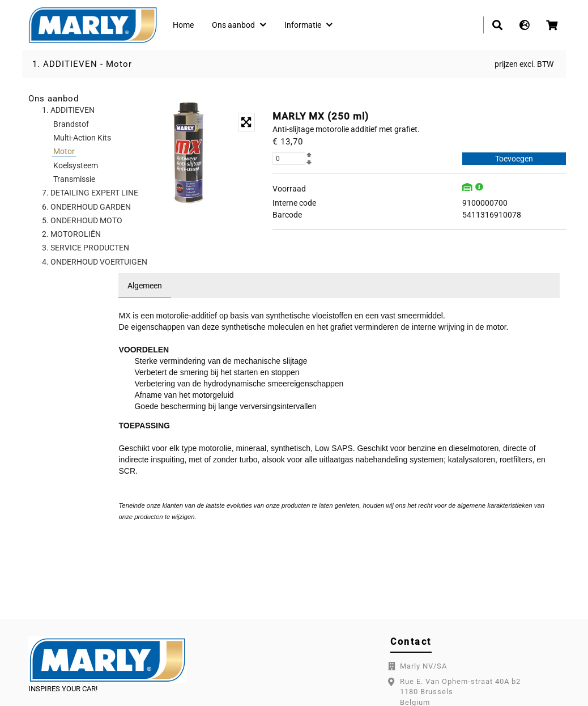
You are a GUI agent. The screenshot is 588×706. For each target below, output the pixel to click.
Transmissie (74, 179)
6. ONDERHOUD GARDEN (86, 207)
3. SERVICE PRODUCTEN (86, 248)
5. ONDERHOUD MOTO (82, 220)
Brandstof (71, 124)
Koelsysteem (76, 165)
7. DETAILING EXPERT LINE (90, 193)
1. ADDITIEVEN (65, 64)
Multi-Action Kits (82, 138)
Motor (119, 64)
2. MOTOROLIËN (71, 234)
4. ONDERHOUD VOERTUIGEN (95, 262)
